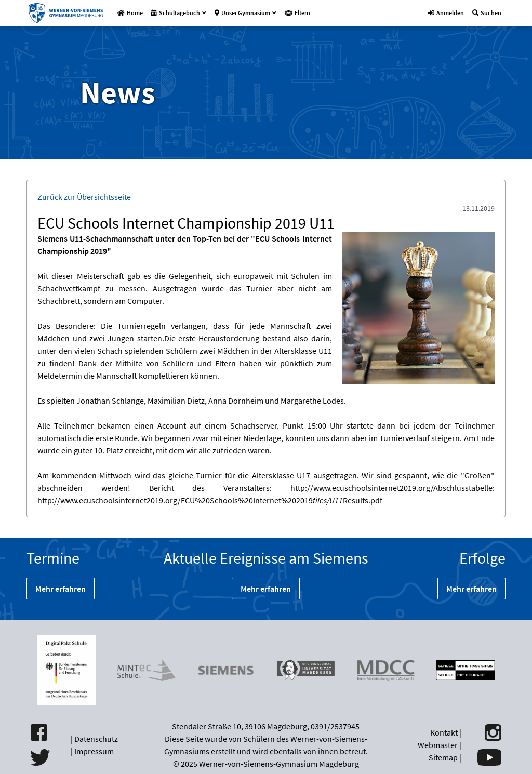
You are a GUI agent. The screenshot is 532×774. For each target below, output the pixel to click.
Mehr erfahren (61, 589)
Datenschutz (96, 739)
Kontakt (444, 732)
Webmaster (438, 745)
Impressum (94, 751)
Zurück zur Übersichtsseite (84, 197)
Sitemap (443, 757)
